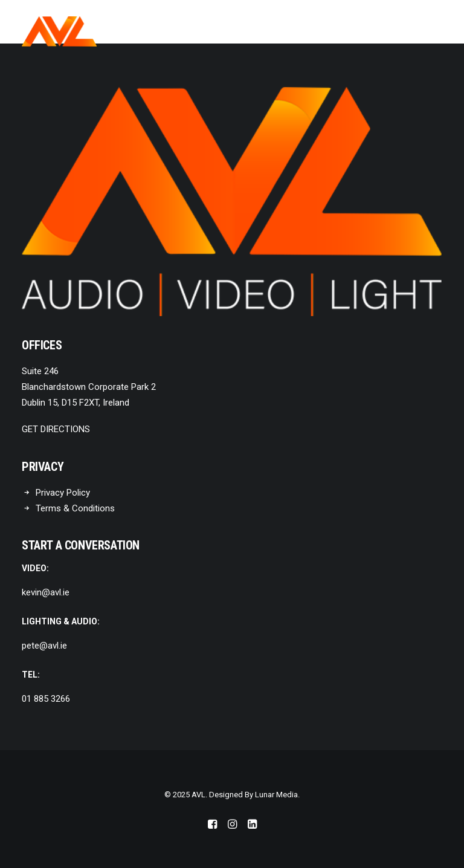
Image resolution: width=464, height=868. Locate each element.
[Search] (399, 31)
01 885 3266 (46, 699)
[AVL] (59, 31)
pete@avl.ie (44, 646)
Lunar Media (276, 795)
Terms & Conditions (75, 508)
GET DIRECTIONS (56, 429)
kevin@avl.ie (46, 592)
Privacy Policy (63, 493)
